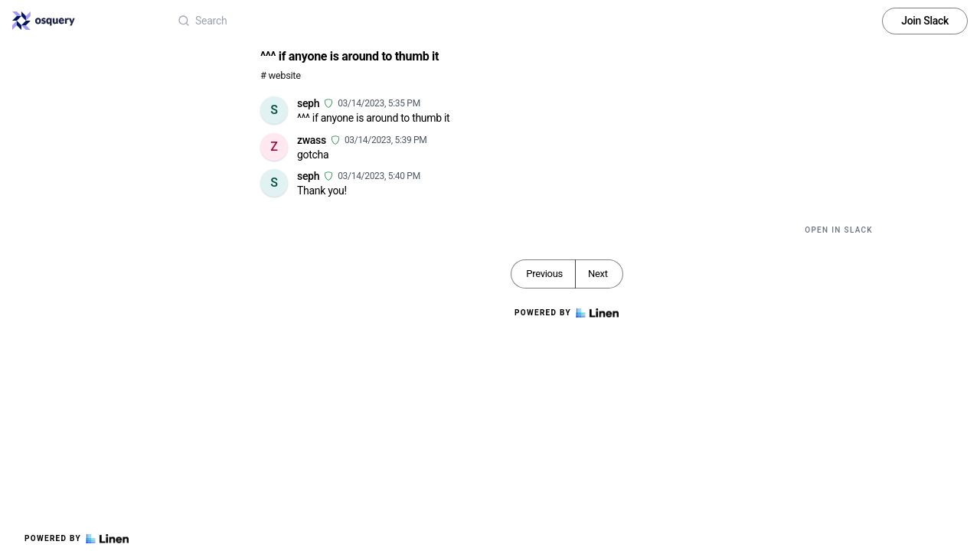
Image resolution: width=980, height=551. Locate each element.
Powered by (77, 539)
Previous (544, 274)
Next (598, 274)
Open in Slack (839, 230)
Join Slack (925, 21)
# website (281, 75)
